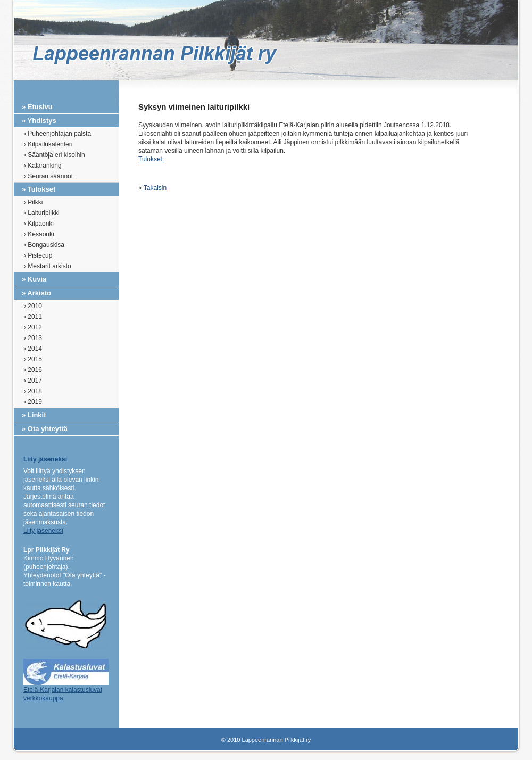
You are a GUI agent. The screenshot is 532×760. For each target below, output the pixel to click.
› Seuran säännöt (48, 176)
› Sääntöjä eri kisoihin (55, 155)
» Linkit (34, 415)
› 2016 (33, 370)
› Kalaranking (43, 166)
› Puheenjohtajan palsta (57, 134)
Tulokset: (151, 159)
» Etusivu (37, 107)
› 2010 (33, 306)
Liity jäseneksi (43, 531)
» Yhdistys (39, 121)
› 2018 (33, 391)
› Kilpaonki (39, 224)
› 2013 (33, 338)
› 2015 (33, 359)
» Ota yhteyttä (45, 429)
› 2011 (33, 317)
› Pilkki (33, 202)
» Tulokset (39, 189)
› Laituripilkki (42, 213)
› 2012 (33, 327)
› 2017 (33, 381)
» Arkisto (36, 293)
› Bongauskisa (44, 245)
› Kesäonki (39, 234)
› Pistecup (38, 255)
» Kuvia (34, 279)
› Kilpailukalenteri (48, 144)
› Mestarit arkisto (48, 266)
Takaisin (155, 188)
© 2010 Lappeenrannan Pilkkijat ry (266, 740)
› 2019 (33, 402)
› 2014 (33, 349)
